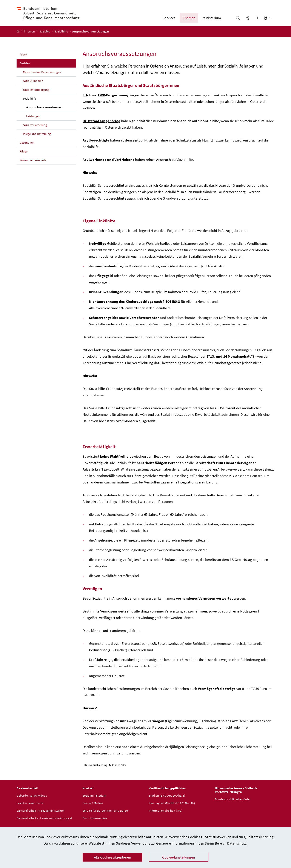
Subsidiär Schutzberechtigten (105, 189)
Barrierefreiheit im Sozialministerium (41, 814)
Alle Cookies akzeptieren (112, 857)
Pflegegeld (132, 544)
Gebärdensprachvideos (32, 799)
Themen (30, 35)
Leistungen (33, 120)
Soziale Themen (33, 84)
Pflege (24, 155)
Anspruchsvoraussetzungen (51, 111)
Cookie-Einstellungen (179, 857)
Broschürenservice (95, 822)
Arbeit (24, 58)
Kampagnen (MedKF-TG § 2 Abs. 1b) (172, 806)
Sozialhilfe (62, 35)
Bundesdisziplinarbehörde (232, 803)
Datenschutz (237, 843)
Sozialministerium (94, 799)
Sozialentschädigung (36, 93)
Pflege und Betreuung (37, 137)
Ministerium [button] (212, 20)
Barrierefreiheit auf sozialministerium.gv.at (45, 822)
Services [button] (169, 20)
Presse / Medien (93, 806)
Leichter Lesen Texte (30, 806)
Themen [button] (189, 20)
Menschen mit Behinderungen (42, 75)
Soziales (45, 35)
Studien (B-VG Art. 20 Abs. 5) (167, 799)
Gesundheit (27, 146)
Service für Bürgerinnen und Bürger (106, 814)
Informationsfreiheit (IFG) (166, 814)
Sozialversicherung (35, 128)
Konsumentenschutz (33, 164)
